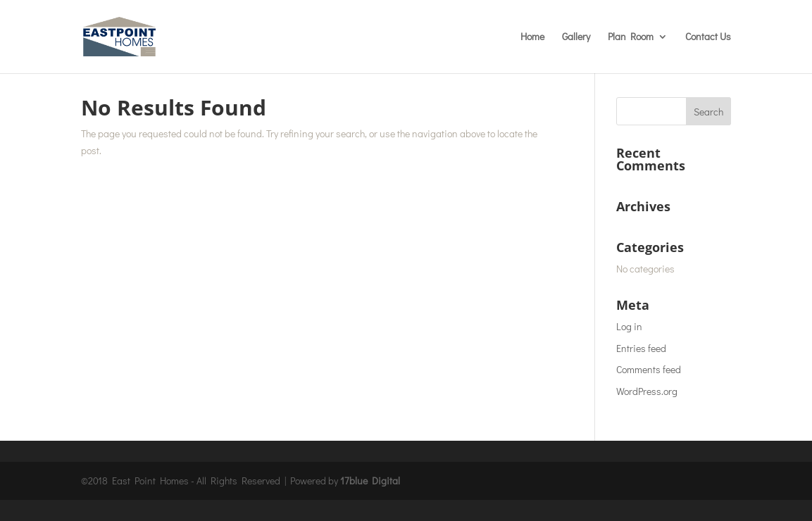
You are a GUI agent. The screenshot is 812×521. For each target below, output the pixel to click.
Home (532, 37)
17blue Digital (370, 481)
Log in (629, 326)
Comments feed (649, 369)
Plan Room (631, 37)
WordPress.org (647, 391)
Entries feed (641, 348)
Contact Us (708, 37)
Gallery (576, 37)
